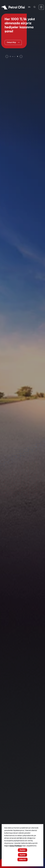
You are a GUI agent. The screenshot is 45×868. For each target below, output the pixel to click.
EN (29, 7)
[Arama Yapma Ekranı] (34, 7)
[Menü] (41, 7)
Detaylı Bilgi (13, 42)
